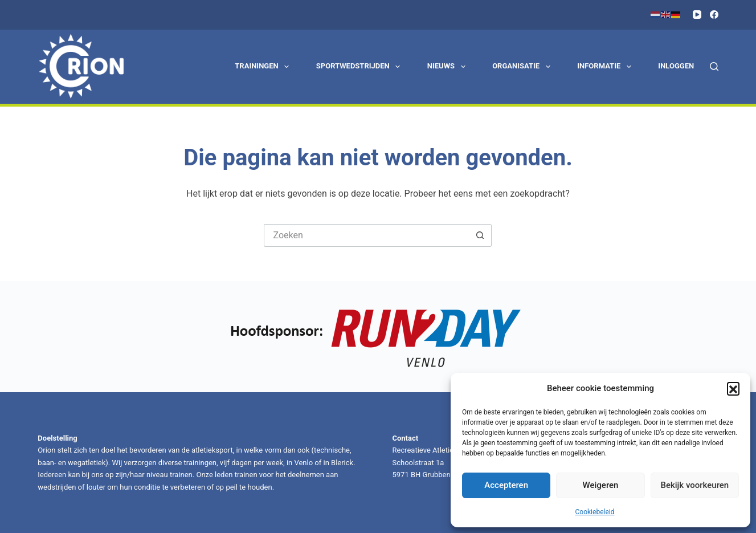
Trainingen (264, 67)
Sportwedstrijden (360, 67)
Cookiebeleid (595, 512)
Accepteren (506, 485)
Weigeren (601, 485)
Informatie (606, 67)
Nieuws (448, 67)
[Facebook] (714, 15)
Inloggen (676, 66)
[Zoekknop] (480, 235)
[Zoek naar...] (366, 235)
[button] (733, 388)
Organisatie (523, 67)
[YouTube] (697, 15)
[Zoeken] (714, 66)
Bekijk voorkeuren (694, 485)
